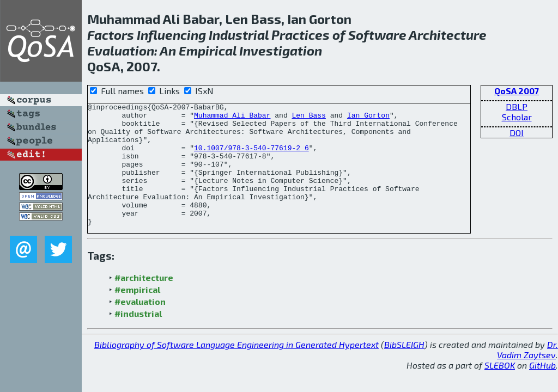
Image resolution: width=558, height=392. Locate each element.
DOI (517, 133)
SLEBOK (500, 380)
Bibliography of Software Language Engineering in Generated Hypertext (236, 359)
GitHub (542, 380)
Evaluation (121, 50)
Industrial (239, 35)
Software (377, 35)
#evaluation (140, 316)
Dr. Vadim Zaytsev (527, 364)
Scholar (517, 117)
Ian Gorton (368, 118)
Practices (301, 35)
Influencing (171, 35)
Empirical (208, 50)
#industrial (138, 328)
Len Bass (308, 118)
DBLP (517, 106)
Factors (111, 35)
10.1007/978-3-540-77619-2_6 (251, 148)
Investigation (281, 50)
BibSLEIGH (404, 359)
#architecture (144, 292)
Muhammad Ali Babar (232, 118)
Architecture (448, 35)
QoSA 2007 (517, 91)
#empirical (137, 304)
